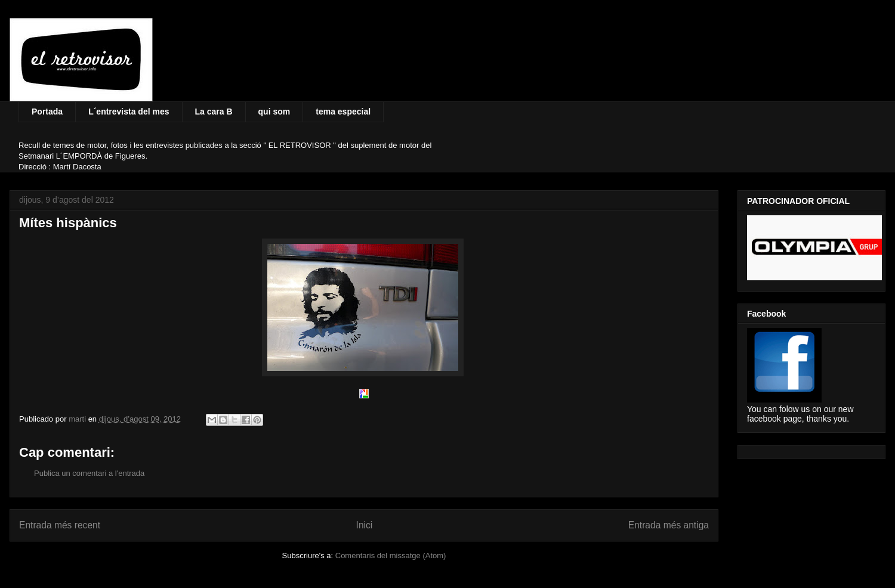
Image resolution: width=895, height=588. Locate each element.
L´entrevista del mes (129, 112)
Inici (365, 525)
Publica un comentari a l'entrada (89, 473)
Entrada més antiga (669, 525)
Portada (47, 112)
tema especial (343, 112)
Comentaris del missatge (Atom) (391, 555)
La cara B (214, 112)
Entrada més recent (60, 525)
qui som (274, 112)
